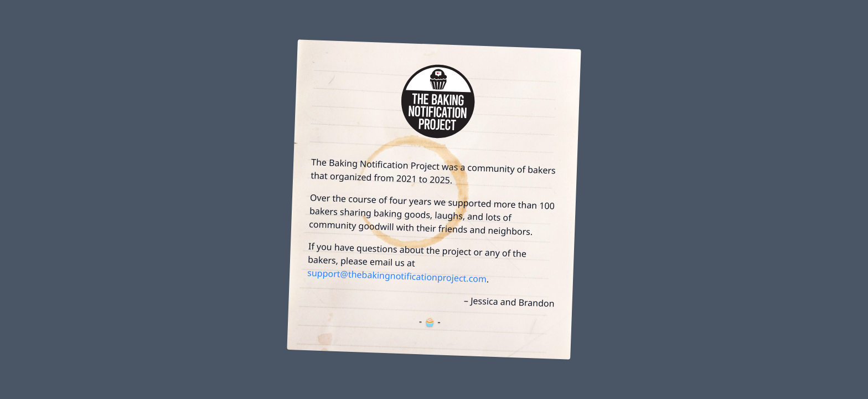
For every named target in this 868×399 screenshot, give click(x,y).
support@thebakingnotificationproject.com (397, 276)
